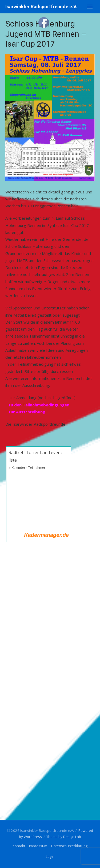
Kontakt (19, 846)
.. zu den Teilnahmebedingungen (37, 405)
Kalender (19, 468)
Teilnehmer (37, 468)
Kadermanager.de (46, 535)
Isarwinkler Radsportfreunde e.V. (41, 7)
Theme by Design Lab (64, 837)
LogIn (50, 856)
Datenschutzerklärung (69, 846)
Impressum (38, 846)
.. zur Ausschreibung (25, 412)
